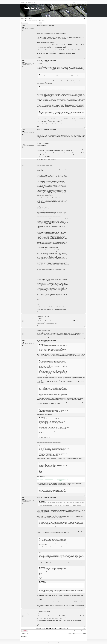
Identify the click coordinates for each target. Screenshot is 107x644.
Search (77, 5)
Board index (27, 18)
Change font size (83, 18)
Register (81, 5)
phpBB (49, 642)
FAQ (74, 5)
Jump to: (69, 634)
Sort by (55, 628)
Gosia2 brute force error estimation (33, 21)
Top (85, 58)
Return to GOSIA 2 (25, 633)
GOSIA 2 (31, 18)
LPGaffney (40, 611)
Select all (41, 478)
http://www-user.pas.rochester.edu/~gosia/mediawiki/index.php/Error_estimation (52, 31)
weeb (58, 643)
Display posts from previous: (44, 628)
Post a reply (25, 23)
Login (85, 5)
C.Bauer (40, 27)
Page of (80, 23)
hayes (39, 62)
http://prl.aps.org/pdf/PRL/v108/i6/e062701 (64, 150)
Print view (85, 18)
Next (84, 628)
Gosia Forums (31, 8)
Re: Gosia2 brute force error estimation (46, 60)
